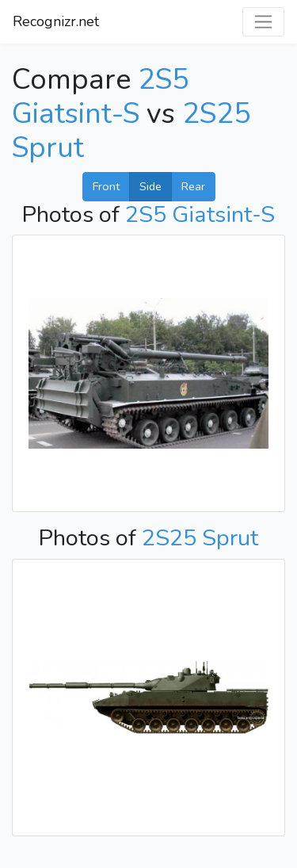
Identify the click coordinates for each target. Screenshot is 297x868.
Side (150, 186)
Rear (193, 186)
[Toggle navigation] (263, 22)
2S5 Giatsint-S (101, 97)
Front (106, 186)
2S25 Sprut (200, 538)
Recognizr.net (56, 21)
